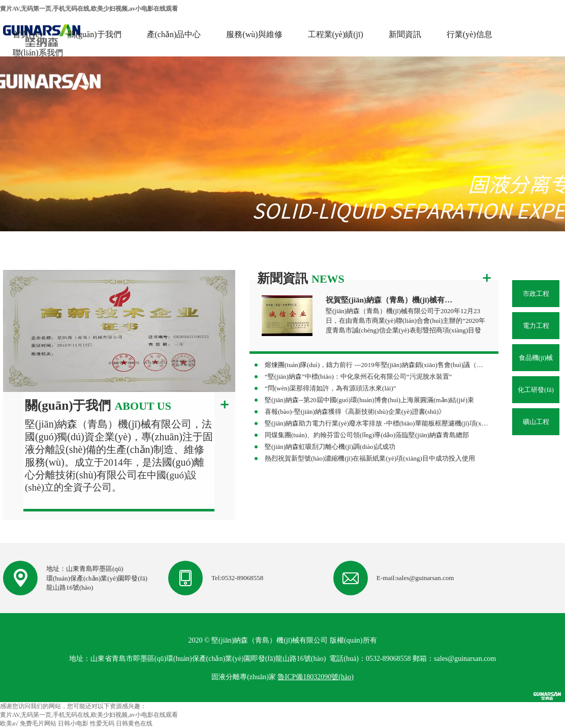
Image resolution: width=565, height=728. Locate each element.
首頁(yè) (27, 34)
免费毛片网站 (38, 723)
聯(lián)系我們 (38, 53)
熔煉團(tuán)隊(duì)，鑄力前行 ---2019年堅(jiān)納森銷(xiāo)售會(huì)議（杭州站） (377, 365)
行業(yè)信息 (469, 34)
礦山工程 (536, 422)
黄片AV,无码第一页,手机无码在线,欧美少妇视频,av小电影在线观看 (89, 9)
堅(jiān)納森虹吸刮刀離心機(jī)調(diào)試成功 (330, 447)
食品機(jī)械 (536, 358)
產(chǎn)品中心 (174, 34)
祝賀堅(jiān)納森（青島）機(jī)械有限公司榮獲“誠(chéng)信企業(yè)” (391, 300)
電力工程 (536, 326)
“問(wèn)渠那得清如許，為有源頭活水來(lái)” (331, 388)
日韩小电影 (73, 723)
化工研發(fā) (536, 390)
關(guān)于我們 (95, 34)
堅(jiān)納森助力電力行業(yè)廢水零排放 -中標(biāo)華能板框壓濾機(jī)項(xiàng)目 (377, 423)
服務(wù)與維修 (254, 34)
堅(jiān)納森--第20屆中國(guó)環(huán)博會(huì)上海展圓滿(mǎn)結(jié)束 (369, 400)
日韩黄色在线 (134, 723)
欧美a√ (9, 723)
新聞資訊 (405, 34)
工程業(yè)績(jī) (336, 34)
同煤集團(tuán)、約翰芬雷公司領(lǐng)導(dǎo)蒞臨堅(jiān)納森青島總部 (367, 435)
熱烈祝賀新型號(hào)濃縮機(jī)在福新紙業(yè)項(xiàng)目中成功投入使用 (370, 458)
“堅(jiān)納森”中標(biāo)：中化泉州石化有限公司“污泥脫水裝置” (358, 376)
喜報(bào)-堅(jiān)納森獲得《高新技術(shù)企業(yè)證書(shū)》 (355, 412)
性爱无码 (102, 723)
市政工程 (536, 294)
